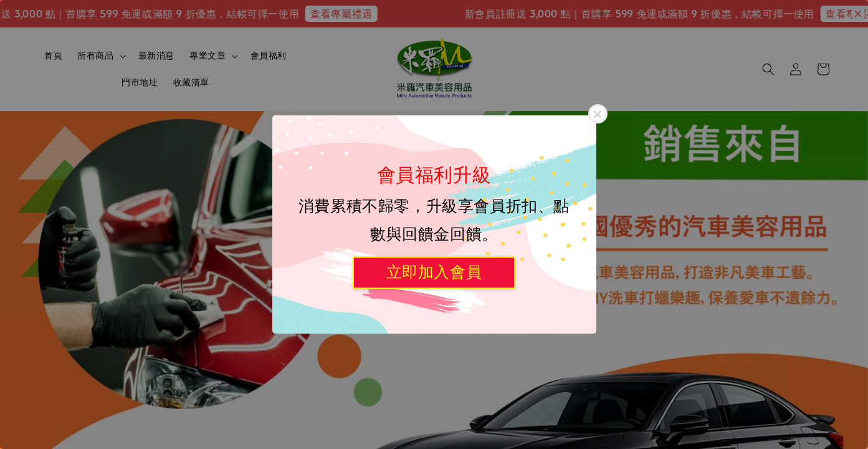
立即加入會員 (434, 272)
